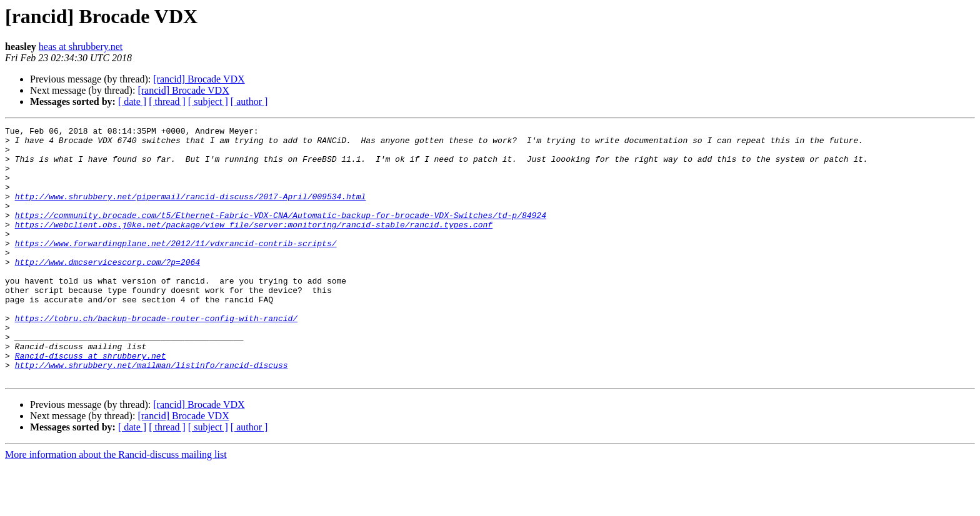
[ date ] (132, 102)
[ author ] (249, 102)
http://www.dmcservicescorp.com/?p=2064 (107, 290)
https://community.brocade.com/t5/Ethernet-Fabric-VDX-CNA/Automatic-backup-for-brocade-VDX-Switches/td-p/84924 (281, 234)
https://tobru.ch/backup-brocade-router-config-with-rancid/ (156, 357)
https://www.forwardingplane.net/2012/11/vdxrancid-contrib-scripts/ (176, 267)
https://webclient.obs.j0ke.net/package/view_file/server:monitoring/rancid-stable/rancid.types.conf (254, 245)
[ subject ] (208, 102)
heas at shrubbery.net (81, 47)
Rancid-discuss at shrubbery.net (91, 402)
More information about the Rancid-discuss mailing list (116, 505)
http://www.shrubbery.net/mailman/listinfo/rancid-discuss (152, 414)
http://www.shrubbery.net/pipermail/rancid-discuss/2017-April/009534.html (191, 211)
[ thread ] (167, 102)
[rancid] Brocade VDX (199, 79)
